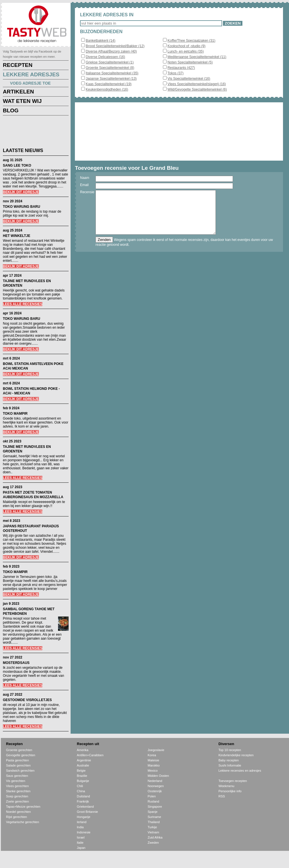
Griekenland (85, 807)
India (80, 827)
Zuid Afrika (155, 837)
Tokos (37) (176, 73)
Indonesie (84, 832)
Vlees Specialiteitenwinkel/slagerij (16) (197, 84)
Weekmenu (226, 786)
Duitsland (83, 796)
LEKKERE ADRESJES (31, 74)
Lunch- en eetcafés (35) (186, 51)
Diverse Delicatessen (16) (105, 57)
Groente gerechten (19, 750)
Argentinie (84, 760)
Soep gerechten (17, 796)
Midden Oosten (159, 776)
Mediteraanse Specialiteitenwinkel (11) (197, 57)
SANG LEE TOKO (17, 165)
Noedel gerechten (18, 812)
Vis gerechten (16, 781)
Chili (80, 786)
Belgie (81, 771)
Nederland (155, 781)
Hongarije (84, 817)
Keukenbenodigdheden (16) (107, 89)
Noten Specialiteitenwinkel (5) (190, 62)
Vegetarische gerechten (23, 822)
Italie (80, 843)
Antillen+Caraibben (90, 755)
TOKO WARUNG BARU (21, 207)
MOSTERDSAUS (16, 663)
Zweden (153, 843)
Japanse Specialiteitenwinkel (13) (111, 79)
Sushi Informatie (230, 765)
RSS (222, 796)
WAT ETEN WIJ (22, 101)
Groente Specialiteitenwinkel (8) (110, 68)
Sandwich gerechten (20, 771)
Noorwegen (156, 786)
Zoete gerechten (17, 801)
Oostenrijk (155, 791)
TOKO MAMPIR (15, 414)
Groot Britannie (87, 812)
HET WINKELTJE (17, 236)
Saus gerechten (17, 776)
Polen (152, 796)
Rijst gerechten (16, 817)
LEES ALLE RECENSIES (23, 304)
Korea (152, 755)
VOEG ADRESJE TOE (30, 83)
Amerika (83, 750)
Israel (81, 837)
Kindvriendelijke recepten (236, 755)
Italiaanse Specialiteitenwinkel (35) (112, 73)
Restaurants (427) (181, 68)
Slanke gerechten (18, 791)
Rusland (154, 801)
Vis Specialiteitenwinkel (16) (189, 79)
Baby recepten (229, 760)
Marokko (154, 765)
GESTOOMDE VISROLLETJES (27, 700)
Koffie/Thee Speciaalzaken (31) (191, 41)
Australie (83, 765)
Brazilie (82, 776)
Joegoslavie (156, 750)
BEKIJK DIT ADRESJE (21, 192)
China (81, 791)
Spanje (153, 812)
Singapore (155, 807)
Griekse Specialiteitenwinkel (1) (110, 62)
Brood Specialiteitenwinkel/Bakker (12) (115, 46)
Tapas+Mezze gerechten (23, 807)
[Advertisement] (31, 133)
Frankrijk (83, 801)
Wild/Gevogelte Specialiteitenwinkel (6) (197, 89)
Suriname (155, 817)
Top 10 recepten (230, 750)
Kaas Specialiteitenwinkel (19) (109, 84)
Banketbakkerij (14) (100, 41)
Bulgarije (83, 781)
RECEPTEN (18, 65)
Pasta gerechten (17, 760)
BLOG (11, 110)
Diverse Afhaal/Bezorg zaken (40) (111, 51)
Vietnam (154, 832)
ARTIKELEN (18, 92)
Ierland (82, 822)
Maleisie (154, 760)
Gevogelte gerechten (21, 755)
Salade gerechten (18, 765)
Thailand (154, 822)
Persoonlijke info (230, 791)
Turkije (153, 827)
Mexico (153, 771)
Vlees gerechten (17, 786)
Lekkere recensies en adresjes (240, 771)
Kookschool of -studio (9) (187, 46)
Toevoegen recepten (233, 781)
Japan (81, 848)
